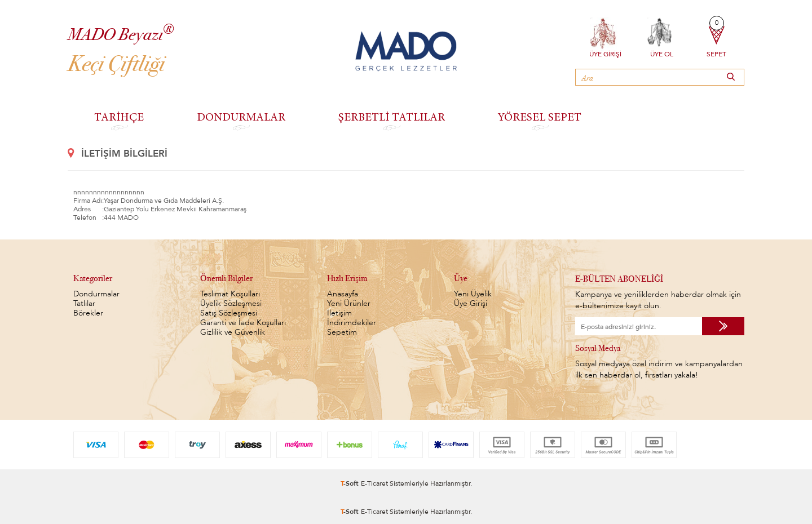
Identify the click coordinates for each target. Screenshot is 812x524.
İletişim (339, 313)
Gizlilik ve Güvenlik (233, 332)
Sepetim (342, 332)
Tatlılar (84, 303)
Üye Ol (662, 53)
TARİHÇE (119, 116)
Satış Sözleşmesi (229, 313)
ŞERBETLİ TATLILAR (392, 116)
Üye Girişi (605, 53)
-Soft (351, 481)
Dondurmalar (96, 294)
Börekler (88, 313)
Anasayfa (343, 294)
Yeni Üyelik (473, 294)
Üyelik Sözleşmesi (231, 303)
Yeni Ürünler (349, 303)
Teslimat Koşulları (230, 294)
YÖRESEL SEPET (540, 116)
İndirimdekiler (352, 323)
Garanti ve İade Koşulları (243, 323)
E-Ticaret (374, 481)
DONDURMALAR (241, 116)
